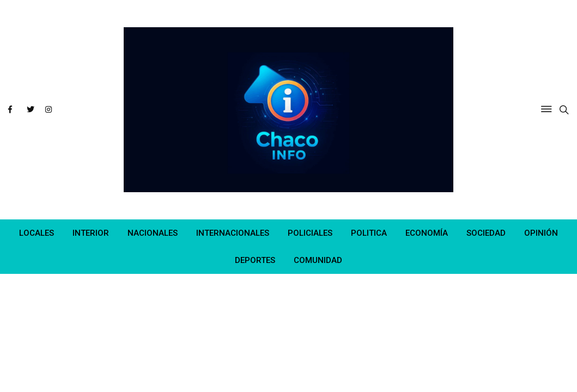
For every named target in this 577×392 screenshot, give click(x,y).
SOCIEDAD (486, 233)
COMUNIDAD (318, 260)
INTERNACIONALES (233, 233)
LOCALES (37, 233)
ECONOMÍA (427, 233)
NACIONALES (153, 233)
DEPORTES (255, 260)
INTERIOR (91, 233)
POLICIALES (310, 233)
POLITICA (369, 233)
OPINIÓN (541, 233)
